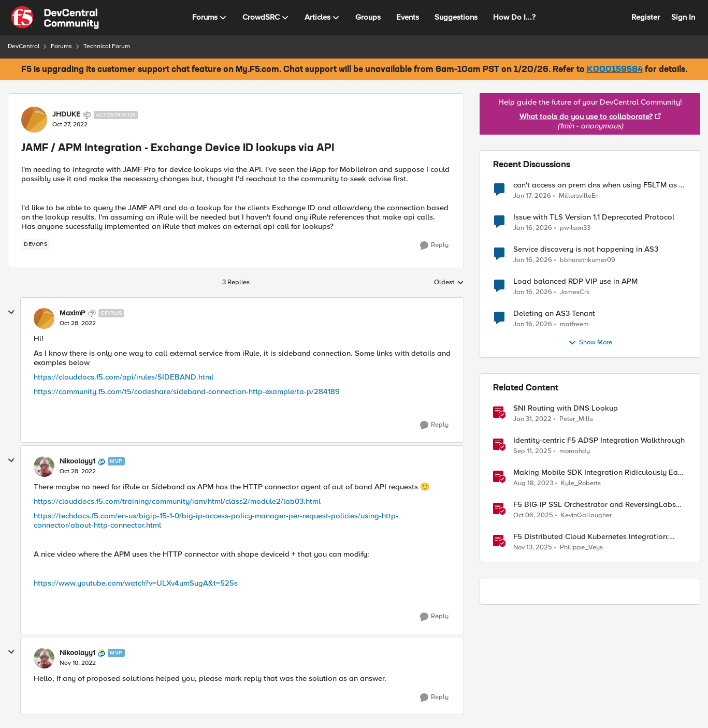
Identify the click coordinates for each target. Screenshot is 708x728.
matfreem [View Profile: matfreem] (574, 324)
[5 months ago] (532, 196)
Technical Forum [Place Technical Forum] (107, 46)
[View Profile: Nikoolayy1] (44, 467)
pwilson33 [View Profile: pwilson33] (575, 228)
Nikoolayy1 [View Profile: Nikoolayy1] (77, 461)
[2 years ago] (533, 483)
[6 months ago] (533, 324)
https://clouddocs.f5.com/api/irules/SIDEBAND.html (124, 377)
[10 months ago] (532, 451)
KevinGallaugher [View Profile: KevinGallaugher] (586, 515)
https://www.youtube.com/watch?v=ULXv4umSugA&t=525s (136, 583)
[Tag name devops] (35, 244)
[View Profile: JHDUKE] (34, 120)
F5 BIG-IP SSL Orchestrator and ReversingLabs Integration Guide (595, 505)
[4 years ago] (532, 419)
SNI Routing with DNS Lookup (566, 408)
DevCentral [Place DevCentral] (24, 46)
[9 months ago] (533, 515)
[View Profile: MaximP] (44, 318)
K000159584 (615, 70)
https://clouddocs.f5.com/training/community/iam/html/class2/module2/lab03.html (177, 501)
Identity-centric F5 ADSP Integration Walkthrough (599, 440)
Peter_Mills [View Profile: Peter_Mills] (576, 419)
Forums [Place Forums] (61, 46)
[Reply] (434, 245)
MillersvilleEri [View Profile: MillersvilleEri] (579, 195)
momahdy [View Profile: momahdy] (575, 451)
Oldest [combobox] (449, 283)
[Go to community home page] (55, 18)
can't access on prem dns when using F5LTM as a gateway (598, 185)
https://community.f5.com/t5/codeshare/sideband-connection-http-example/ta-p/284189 (187, 391)
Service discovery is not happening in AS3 (586, 249)
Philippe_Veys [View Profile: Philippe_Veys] (581, 548)
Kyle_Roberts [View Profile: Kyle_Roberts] (581, 483)
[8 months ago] (533, 548)
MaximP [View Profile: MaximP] (72, 313)
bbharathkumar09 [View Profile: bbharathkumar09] (588, 260)
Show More (590, 343)
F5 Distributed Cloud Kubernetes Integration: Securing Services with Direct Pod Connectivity (594, 537)
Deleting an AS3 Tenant (554, 314)
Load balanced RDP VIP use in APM (575, 281)
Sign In (683, 17)
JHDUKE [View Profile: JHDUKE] (66, 114)
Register (646, 17)
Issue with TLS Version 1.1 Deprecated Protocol (594, 217)
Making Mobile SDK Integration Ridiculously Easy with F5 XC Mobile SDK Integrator (599, 472)
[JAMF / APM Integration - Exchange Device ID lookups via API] (78, 324)
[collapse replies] (11, 312)
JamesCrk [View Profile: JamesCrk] (575, 292)
